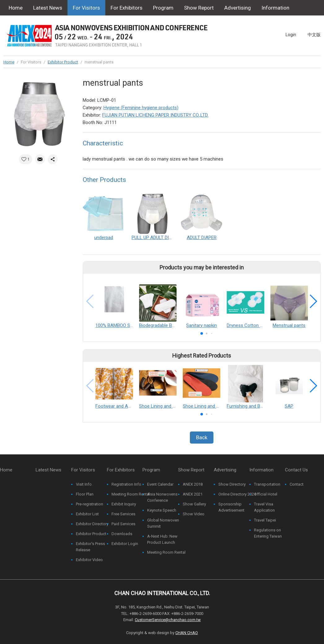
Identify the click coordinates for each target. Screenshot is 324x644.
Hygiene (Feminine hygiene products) (141, 108)
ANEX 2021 (193, 494)
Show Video (194, 514)
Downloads (122, 534)
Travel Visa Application (264, 507)
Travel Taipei (265, 520)
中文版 (314, 35)
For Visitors (86, 8)
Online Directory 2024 (237, 494)
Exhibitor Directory (92, 524)
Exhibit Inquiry (124, 504)
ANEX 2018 (193, 484)
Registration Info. (127, 484)
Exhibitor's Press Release (90, 547)
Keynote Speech (162, 510)
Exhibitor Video (89, 560)
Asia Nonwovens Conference (162, 497)
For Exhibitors (127, 8)
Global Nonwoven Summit (163, 523)
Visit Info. (84, 484)
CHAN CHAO (187, 633)
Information (275, 8)
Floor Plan (85, 494)
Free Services (123, 514)
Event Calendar (160, 484)
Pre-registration (90, 504)
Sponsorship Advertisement (231, 507)
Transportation (267, 484)
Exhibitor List (87, 514)
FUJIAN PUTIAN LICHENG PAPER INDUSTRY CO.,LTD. (155, 115)
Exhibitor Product (63, 62)
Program (163, 8)
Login (291, 35)
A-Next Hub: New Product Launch (162, 539)
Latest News (48, 8)
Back (202, 437)
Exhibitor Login (125, 544)
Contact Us (22, 23)
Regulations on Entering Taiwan (268, 533)
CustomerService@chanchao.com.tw (168, 620)
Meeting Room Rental (131, 494)
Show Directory (232, 484)
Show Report (199, 8)
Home (16, 8)
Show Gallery (194, 504)
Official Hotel (266, 494)
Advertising (238, 8)
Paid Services (123, 524)
